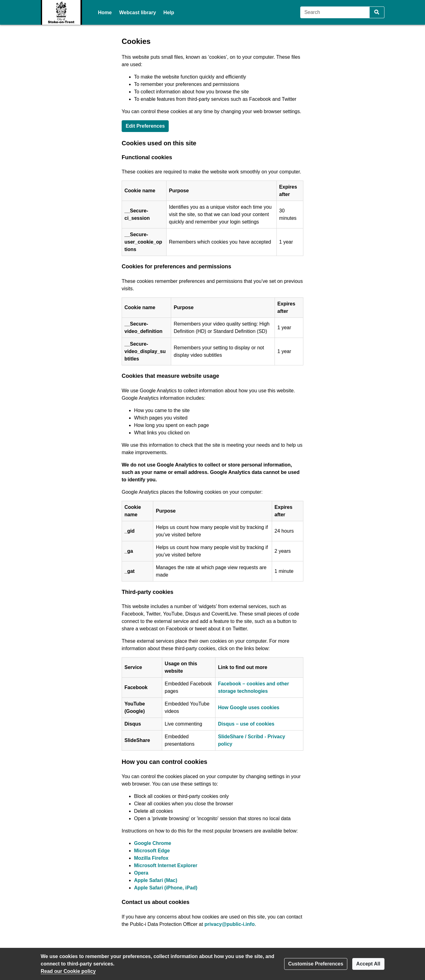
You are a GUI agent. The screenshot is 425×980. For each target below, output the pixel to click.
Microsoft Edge (152, 851)
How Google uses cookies (249, 707)
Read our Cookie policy (68, 971)
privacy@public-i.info (229, 924)
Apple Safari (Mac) (156, 880)
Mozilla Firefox (151, 858)
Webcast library (138, 13)
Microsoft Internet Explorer (166, 865)
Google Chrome (153, 843)
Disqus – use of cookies (246, 724)
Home (105, 13)
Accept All (368, 964)
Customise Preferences (316, 964)
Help (169, 13)
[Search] (335, 12)
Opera (141, 873)
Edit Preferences (145, 126)
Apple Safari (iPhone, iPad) (166, 888)
